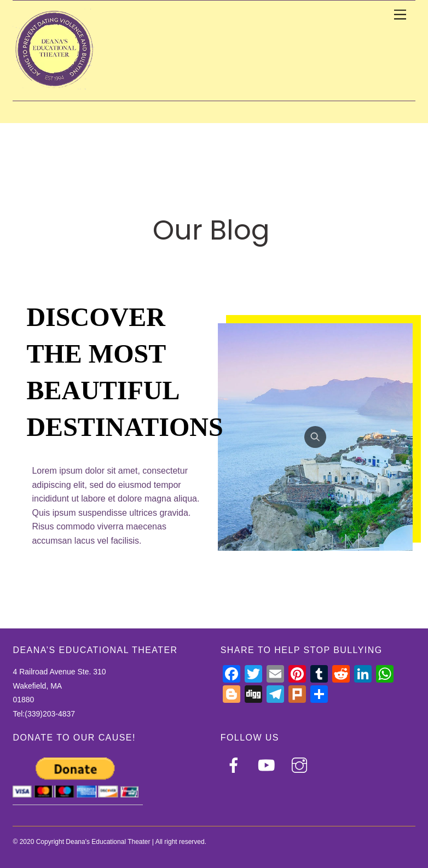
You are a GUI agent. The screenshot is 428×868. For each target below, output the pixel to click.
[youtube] (268, 765)
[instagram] (301, 765)
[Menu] (400, 15)
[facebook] (236, 765)
